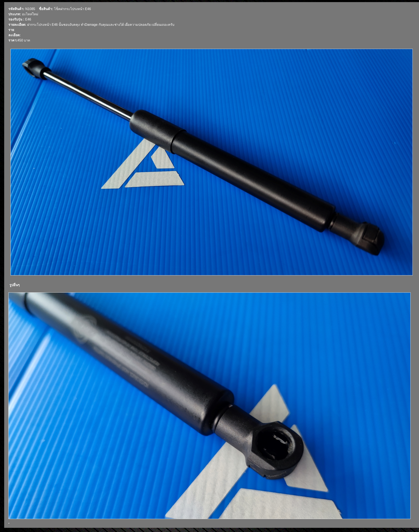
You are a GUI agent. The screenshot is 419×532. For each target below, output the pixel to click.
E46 (28, 19)
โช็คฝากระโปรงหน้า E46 (73, 9)
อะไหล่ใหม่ (30, 14)
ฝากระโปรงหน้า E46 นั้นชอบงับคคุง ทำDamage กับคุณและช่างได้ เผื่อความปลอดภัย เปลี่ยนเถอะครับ (101, 25)
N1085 (30, 9)
